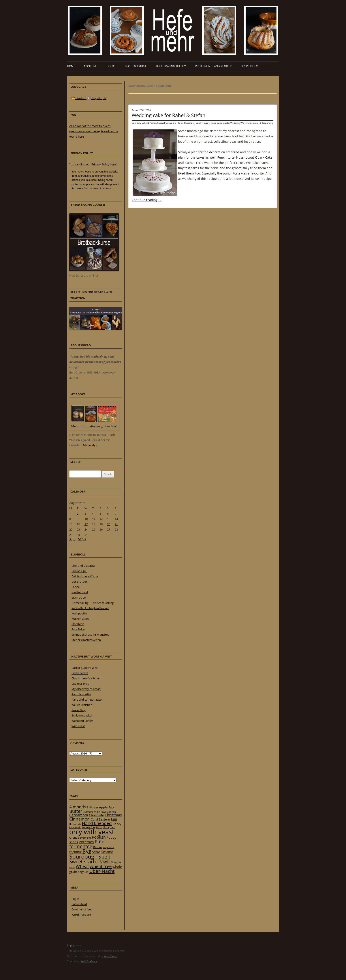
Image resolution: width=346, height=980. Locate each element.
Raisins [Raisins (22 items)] (98, 847)
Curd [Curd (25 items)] (94, 819)
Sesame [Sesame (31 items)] (107, 852)
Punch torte (226, 157)
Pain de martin (81, 694)
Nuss (213, 123)
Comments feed (82, 909)
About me (90, 66)
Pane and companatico (87, 699)
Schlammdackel (82, 715)
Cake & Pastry (149, 123)
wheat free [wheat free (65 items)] (101, 866)
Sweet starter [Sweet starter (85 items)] (84, 862)
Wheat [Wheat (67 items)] (82, 866)
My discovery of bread (86, 689)
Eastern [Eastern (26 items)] (104, 819)
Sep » (82, 539)
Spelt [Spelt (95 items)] (104, 857)
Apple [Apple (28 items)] (103, 807)
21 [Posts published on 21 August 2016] (116, 524)
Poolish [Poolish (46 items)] (99, 837)
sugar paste (223, 123)
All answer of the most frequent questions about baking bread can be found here (94, 131)
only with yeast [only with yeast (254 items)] (92, 832)
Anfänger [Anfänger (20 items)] (92, 807)
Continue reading (147, 200)
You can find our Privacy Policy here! (93, 164)
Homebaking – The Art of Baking (93, 603)
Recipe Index (249, 66)
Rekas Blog (79, 710)
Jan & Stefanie (88, 961)
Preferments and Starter (213, 66)
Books (111, 66)
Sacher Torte (194, 163)
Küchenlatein (80, 619)
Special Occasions (167, 123)
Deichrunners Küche (85, 576)
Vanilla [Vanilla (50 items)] (106, 862)
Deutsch (79, 98)
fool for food (80, 592)
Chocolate (189, 123)
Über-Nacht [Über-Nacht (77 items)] (102, 871)
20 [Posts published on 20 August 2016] (109, 524)
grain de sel (79, 597)
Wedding (235, 123)
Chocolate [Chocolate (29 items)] (96, 815)
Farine (76, 587)
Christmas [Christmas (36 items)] (113, 815)
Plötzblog (78, 624)
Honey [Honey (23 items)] (117, 824)
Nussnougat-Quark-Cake (254, 157)
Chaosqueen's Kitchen (86, 678)
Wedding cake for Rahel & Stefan (169, 115)
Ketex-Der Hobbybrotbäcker (90, 608)
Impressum (74, 945)
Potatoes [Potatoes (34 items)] (86, 842)
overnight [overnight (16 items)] (85, 838)
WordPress (111, 956)
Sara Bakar (78, 629)
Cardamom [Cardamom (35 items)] (79, 815)
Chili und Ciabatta (83, 566)
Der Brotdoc (79, 582)
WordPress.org (81, 915)
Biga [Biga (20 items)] (111, 807)
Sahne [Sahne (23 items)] (96, 852)
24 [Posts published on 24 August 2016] (86, 529)
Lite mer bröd (80, 684)
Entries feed (79, 904)
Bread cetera (80, 673)
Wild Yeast (78, 726)
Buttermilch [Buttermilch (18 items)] (90, 812)
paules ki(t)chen (82, 705)
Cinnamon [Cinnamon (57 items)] (80, 819)
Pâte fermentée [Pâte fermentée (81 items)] (87, 844)
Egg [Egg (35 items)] (114, 819)
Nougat (206, 123)
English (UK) (97, 98)
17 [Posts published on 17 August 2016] (86, 524)
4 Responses (266, 123)
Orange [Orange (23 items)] (74, 838)
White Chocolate (249, 123)
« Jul (72, 539)
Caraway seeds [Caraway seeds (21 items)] (106, 812)
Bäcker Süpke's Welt (85, 668)
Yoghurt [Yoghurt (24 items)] (83, 872)
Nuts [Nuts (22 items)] (106, 827)
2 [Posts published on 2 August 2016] (78, 514)
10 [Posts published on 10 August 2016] (86, 519)
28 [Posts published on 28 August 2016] (116, 529)
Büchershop (90, 445)
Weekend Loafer (82, 721)
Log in (75, 899)
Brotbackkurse (136, 66)
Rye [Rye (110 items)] (87, 851)
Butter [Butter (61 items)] (76, 811)
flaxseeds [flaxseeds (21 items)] (75, 824)
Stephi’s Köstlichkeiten (86, 640)
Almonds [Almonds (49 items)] (78, 807)
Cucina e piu (79, 571)
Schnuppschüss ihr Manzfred (90, 635)
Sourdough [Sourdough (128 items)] (83, 856)
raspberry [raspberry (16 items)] (108, 847)
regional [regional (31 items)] (75, 852)
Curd (198, 123)
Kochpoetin (79, 613)
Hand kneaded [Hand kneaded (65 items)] (97, 823)
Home (71, 66)
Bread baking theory (171, 66)
